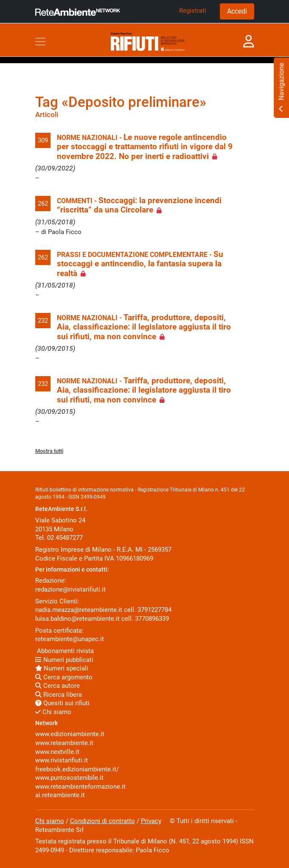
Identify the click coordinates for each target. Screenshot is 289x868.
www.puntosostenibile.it (69, 778)
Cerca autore (58, 686)
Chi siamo (53, 712)
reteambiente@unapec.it (70, 639)
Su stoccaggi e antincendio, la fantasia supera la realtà (140, 264)
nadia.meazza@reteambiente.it (79, 610)
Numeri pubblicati (64, 660)
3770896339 (152, 619)
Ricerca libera (59, 695)
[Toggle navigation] (40, 42)
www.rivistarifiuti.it (62, 760)
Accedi (237, 11)
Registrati (193, 11)
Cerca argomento (64, 677)
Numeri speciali (62, 668)
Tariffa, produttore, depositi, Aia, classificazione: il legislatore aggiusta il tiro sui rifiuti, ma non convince (144, 327)
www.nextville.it (57, 752)
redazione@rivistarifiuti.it (70, 589)
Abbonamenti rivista (65, 651)
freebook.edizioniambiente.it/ (77, 769)
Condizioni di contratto (102, 821)
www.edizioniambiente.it (70, 734)
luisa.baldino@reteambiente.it (77, 619)
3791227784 (154, 610)
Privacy (151, 821)
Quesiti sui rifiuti (62, 703)
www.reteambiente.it (64, 743)
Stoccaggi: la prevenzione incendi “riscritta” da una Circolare (139, 205)
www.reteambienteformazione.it (80, 787)
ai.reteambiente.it (60, 795)
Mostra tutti (49, 451)
